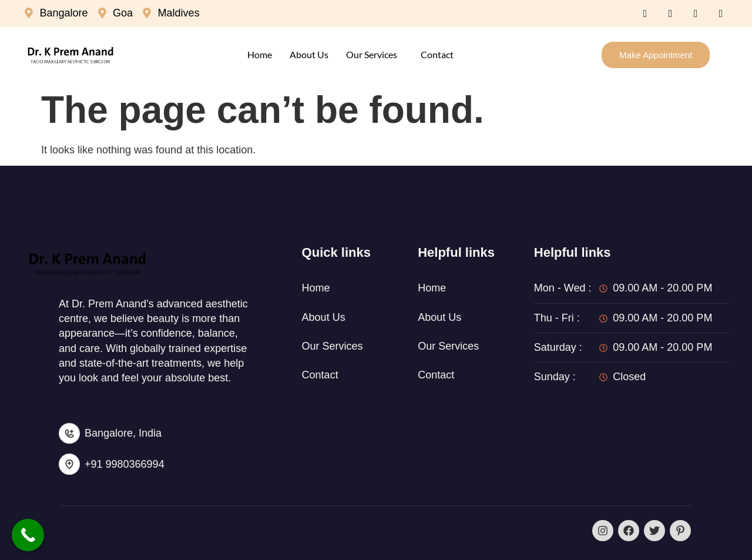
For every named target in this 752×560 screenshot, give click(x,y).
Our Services (372, 54)
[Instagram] (721, 14)
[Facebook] (645, 14)
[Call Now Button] (28, 535)
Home (260, 54)
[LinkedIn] (696, 14)
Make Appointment (656, 55)
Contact (437, 54)
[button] (375, 55)
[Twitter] (670, 14)
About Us (309, 54)
